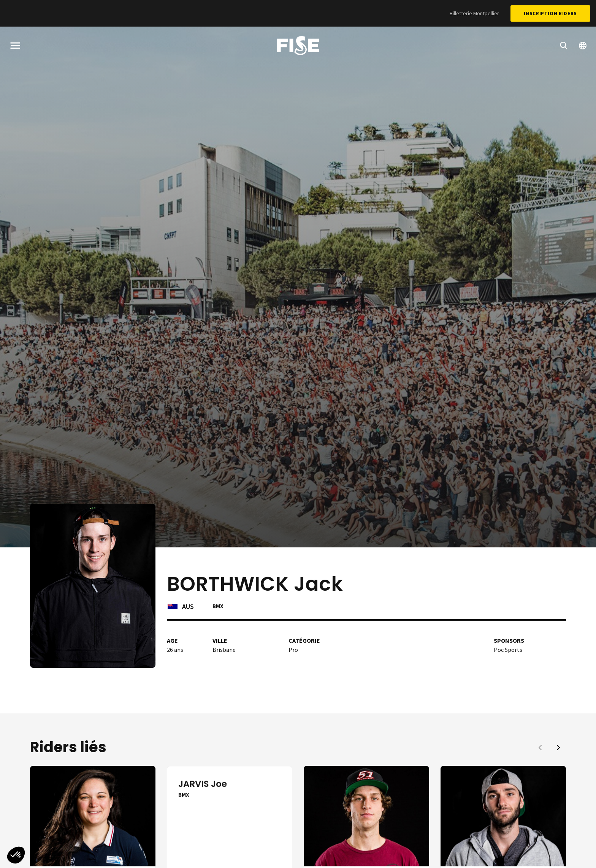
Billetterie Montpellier (474, 13)
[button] (558, 748)
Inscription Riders (550, 13)
